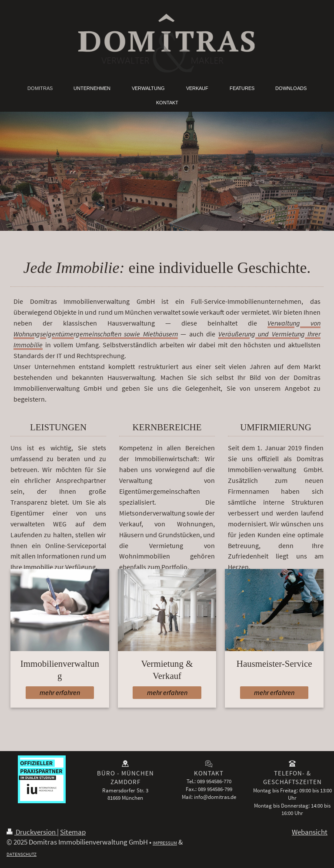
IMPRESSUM (165, 843)
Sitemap (73, 832)
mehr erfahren (60, 693)
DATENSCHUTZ (22, 854)
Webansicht (310, 832)
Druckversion (32, 832)
